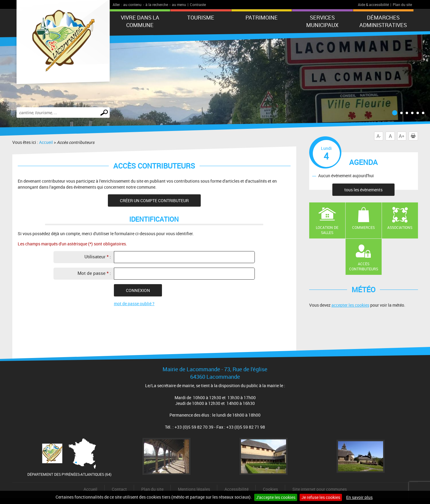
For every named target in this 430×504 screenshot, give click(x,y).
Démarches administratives (383, 21)
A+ (402, 136)
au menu (179, 5)
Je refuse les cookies (321, 497)
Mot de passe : (94, 273)
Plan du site (402, 5)
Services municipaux (322, 21)
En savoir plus (359, 497)
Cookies (270, 489)
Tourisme (201, 17)
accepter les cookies (350, 305)
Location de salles (327, 230)
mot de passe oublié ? (134, 304)
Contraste (198, 5)
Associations (400, 227)
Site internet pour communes (320, 489)
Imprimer (414, 136)
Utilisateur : (98, 257)
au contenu (132, 5)
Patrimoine (262, 17)
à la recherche (157, 5)
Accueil (46, 142)
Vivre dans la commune (140, 21)
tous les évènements (363, 190)
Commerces (363, 227)
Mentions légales (194, 489)
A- (379, 136)
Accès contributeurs (364, 266)
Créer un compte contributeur (154, 200)
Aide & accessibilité (373, 5)
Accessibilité (236, 489)
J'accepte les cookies (276, 497)
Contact (119, 489)
